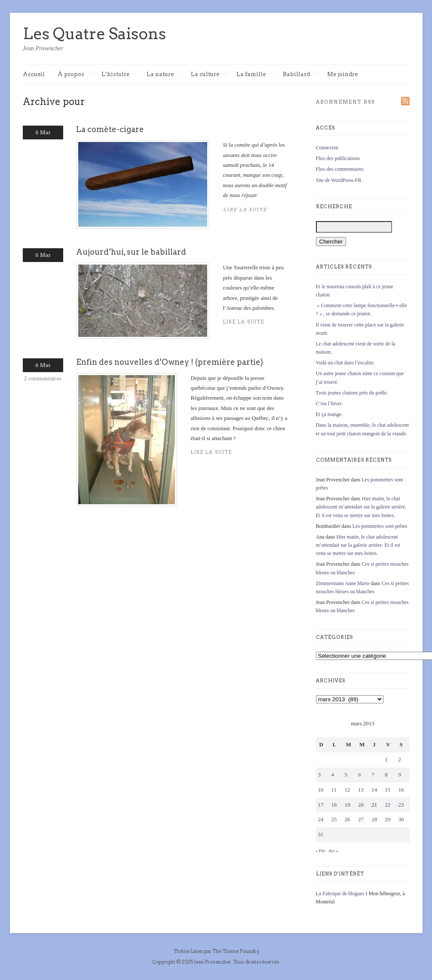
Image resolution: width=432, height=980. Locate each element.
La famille (255, 75)
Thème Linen (189, 951)
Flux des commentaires (340, 169)
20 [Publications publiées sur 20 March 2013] (361, 805)
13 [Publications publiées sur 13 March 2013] (361, 790)
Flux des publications (338, 158)
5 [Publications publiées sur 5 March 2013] (346, 775)
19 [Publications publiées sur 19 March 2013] (348, 805)
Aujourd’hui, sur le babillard (131, 252)
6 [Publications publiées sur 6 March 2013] (360, 775)
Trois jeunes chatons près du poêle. (352, 393)
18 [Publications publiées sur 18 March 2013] (334, 805)
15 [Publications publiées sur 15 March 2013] (388, 790)
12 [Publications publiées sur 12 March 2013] (348, 790)
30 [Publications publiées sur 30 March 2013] (401, 819)
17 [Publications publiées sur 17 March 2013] (321, 805)
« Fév (321, 851)
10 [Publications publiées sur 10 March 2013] (321, 790)
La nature (164, 75)
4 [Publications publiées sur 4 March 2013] (333, 775)
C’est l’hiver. (329, 404)
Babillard (301, 75)
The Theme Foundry (236, 951)
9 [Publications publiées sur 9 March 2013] (400, 775)
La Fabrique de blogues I (342, 894)
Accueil (34, 74)
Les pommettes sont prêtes (380, 526)
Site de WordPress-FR (339, 180)
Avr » (333, 851)
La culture (209, 75)
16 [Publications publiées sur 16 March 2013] (401, 790)
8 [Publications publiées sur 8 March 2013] (386, 775)
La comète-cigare (110, 129)
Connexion (327, 148)
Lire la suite (212, 452)
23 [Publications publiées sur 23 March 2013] (401, 805)
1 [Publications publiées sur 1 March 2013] (386, 760)
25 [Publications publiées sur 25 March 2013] (334, 819)
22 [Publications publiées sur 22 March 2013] (388, 805)
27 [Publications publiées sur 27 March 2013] (361, 819)
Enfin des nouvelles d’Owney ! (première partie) (170, 362)
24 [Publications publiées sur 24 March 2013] (321, 819)
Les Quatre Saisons (94, 34)
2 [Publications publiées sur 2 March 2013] (400, 760)
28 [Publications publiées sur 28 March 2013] (374, 819)
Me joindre (342, 74)
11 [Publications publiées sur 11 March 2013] (334, 790)
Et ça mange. (329, 414)
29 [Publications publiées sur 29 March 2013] (388, 819)
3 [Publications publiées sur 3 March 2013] (320, 775)
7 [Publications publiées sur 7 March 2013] (373, 775)
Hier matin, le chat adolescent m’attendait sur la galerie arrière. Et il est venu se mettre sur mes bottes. (361, 507)
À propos (75, 75)
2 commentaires (43, 379)
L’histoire (120, 75)
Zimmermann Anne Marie (343, 583)
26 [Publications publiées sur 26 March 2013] (348, 819)
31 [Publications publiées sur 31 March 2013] (321, 834)
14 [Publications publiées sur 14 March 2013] (374, 790)
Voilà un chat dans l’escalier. (345, 363)
